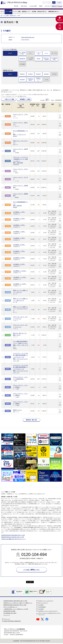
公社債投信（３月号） (19, 225)
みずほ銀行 (41, 605)
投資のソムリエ (17, 410)
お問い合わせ (24, 6)
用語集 (41, 6)
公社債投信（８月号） (19, 258)
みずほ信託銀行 (42, 607)
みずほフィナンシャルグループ (46, 601)
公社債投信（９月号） (19, 264)
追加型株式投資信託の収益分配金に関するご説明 (13, 535)
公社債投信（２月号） (19, 219)
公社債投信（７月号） (19, 251)
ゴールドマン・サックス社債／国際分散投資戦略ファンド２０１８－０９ (20, 357)
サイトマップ (48, 6)
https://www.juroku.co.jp (28, 37)
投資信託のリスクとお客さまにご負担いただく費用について (18, 603)
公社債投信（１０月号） (20, 271)
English (59, 3)
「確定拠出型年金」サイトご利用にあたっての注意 (16, 609)
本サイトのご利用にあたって (10, 607)
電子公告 (16, 6)
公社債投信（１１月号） (20, 277)
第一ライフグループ (43, 603)
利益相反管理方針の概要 (9, 611)
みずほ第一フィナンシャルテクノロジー (48, 611)
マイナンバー (7, 619)
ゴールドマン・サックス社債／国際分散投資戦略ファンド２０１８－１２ (20, 369)
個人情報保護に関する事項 (10, 613)
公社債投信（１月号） (19, 212)
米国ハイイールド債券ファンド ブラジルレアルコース (20, 309)
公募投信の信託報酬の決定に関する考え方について (13, 539)
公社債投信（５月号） (19, 238)
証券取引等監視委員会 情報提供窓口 (12, 621)
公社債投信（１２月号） (20, 284)
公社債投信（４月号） (19, 232)
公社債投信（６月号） (19, 245)
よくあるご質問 (33, 6)
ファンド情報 (6, 15)
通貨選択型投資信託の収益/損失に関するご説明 (13, 537)
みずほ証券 (41, 609)
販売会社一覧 (13, 15)
